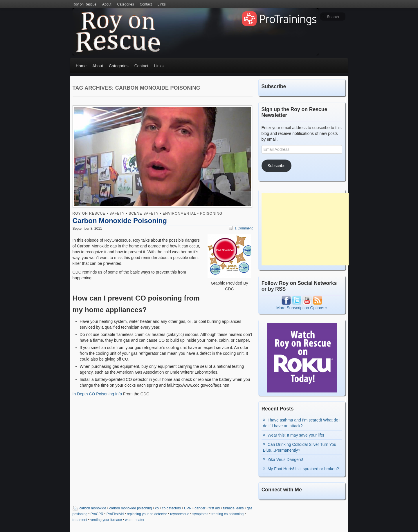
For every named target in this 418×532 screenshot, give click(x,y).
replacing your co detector (147, 514)
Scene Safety (144, 213)
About (107, 4)
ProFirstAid (115, 514)
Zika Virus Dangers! (285, 459)
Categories (125, 4)
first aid (214, 508)
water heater (135, 520)
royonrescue (180, 514)
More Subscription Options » (302, 308)
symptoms (200, 514)
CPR (188, 508)
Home (81, 66)
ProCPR (97, 514)
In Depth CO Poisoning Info (97, 394)
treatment (80, 520)
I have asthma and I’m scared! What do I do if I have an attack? (302, 423)
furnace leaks (233, 508)
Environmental (179, 213)
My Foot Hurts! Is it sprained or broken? (303, 469)
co (157, 508)
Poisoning (211, 213)
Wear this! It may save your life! (296, 435)
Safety (117, 213)
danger (200, 508)
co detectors (171, 508)
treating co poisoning (227, 514)
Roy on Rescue (84, 4)
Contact (146, 4)
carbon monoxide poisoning (131, 508)
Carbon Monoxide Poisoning (120, 221)
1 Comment (241, 228)
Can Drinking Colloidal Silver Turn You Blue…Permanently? (300, 447)
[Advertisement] (305, 229)
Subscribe (276, 166)
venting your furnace (106, 520)
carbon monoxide (93, 508)
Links (162, 4)
